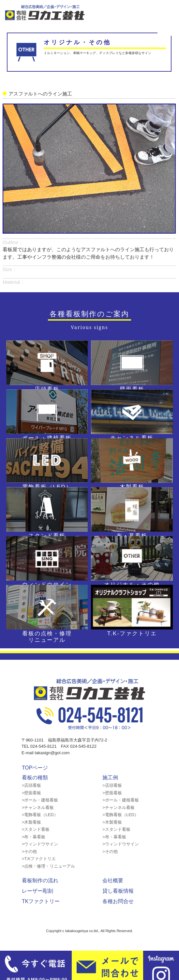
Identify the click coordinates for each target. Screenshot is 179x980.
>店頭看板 (32, 785)
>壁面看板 (32, 793)
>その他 (30, 851)
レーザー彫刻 (37, 891)
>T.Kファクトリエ (39, 859)
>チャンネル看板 (38, 807)
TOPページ (35, 768)
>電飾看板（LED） (40, 815)
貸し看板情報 (118, 891)
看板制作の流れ (40, 880)
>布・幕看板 (34, 837)
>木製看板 (32, 822)
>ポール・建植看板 (40, 800)
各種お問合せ (118, 901)
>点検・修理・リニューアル (49, 866)
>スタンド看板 (36, 829)
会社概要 (113, 880)
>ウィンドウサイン (40, 844)
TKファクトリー (41, 901)
